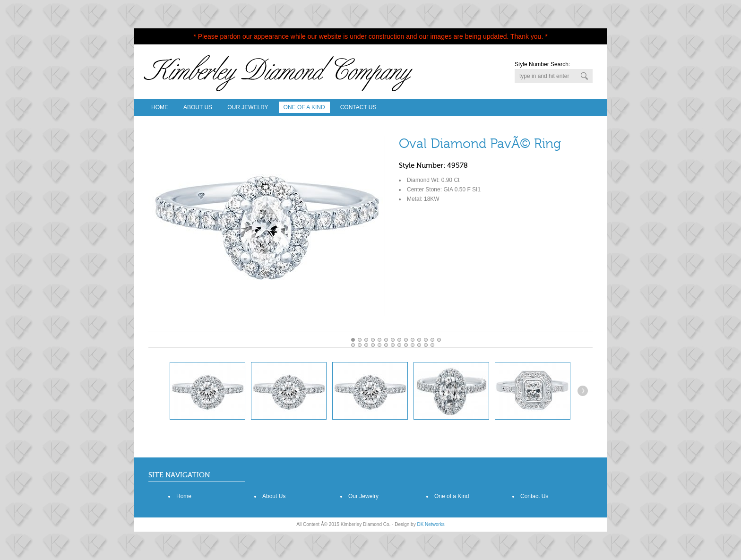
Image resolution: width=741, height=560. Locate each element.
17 (373, 345)
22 (406, 345)
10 (419, 340)
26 (432, 345)
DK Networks (431, 524)
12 (432, 340)
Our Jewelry (248, 107)
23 (413, 345)
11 (426, 340)
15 (360, 345)
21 (399, 345)
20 (393, 345)
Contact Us (358, 107)
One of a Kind (452, 496)
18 (379, 345)
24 (419, 345)
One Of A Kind (304, 107)
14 (353, 345)
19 (386, 345)
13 (439, 340)
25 (426, 345)
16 (366, 345)
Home (160, 107)
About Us (198, 107)
